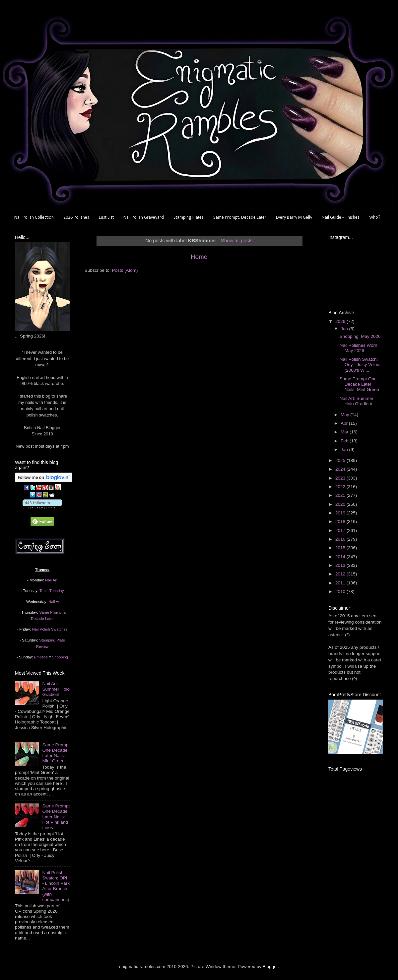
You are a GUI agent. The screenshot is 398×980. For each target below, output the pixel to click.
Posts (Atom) (125, 270)
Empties (41, 657)
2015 (341, 548)
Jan (345, 450)
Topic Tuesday (52, 591)
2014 (341, 557)
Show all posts (237, 241)
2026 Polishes (76, 218)
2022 (341, 487)
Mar (345, 432)
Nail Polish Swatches (50, 629)
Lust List (106, 218)
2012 (341, 574)
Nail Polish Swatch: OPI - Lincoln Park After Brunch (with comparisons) (56, 886)
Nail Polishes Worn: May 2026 (359, 348)
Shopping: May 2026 (360, 336)
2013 (341, 565)
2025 (341, 460)
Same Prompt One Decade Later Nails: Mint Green (56, 753)
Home (199, 257)
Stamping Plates (189, 218)
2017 (341, 530)
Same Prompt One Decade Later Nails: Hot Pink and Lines (56, 817)
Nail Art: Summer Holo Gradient (56, 689)
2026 (341, 321)
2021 (341, 495)
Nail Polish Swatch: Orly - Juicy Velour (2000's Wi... (360, 365)
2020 (341, 504)
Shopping (60, 657)
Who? (375, 218)
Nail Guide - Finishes (341, 218)
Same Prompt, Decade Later (240, 218)
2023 (341, 478)
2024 (341, 469)
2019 (341, 513)
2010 (341, 592)
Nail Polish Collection (34, 218)
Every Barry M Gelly (294, 218)
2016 (341, 539)
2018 (341, 522)
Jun (345, 329)
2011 (341, 583)
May (345, 415)
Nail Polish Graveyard (144, 218)
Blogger (270, 967)
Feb (345, 441)
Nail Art (51, 580)
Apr (345, 423)
